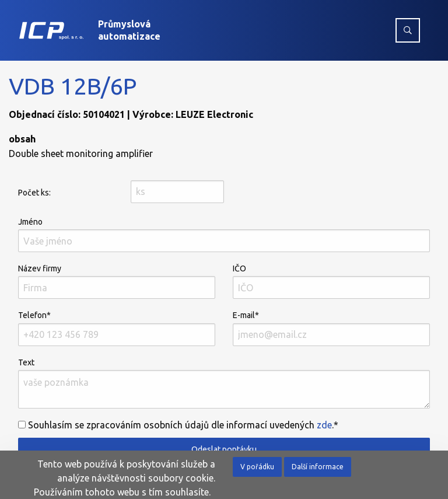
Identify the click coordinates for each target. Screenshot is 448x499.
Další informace (318, 467)
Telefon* (117, 328)
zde (324, 425)
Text (224, 383)
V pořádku (257, 467)
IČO (331, 281)
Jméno (224, 235)
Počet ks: (34, 193)
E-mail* (331, 328)
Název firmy (117, 281)
